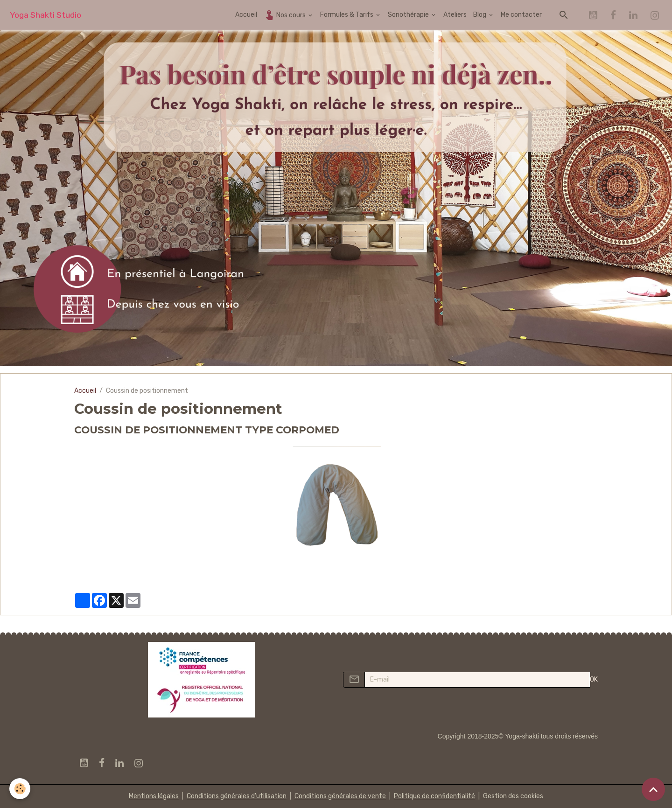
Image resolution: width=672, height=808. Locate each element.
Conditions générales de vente (340, 796)
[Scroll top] (653, 789)
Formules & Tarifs (347, 15)
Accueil (246, 15)
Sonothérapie (409, 15)
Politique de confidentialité (434, 796)
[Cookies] (20, 789)
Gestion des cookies (513, 796)
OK (594, 679)
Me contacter (521, 15)
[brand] (45, 15)
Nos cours (285, 15)
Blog (480, 15)
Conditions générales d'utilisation (237, 796)
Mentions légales (154, 796)
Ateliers (455, 15)
